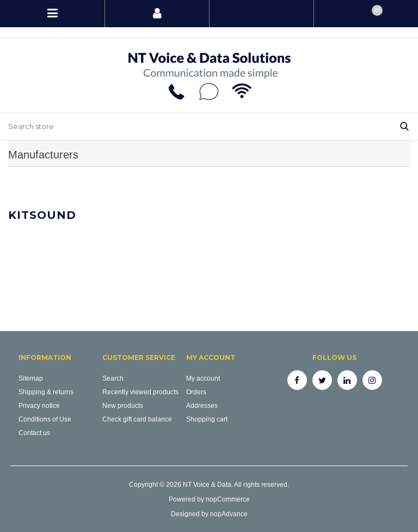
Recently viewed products (140, 392)
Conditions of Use (45, 419)
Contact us (34, 433)
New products (123, 405)
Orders (196, 392)
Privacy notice (39, 405)
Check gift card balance (137, 419)
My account (203, 378)
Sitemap (31, 378)
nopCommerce (228, 499)
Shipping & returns (46, 392)
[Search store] (195, 127)
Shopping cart (207, 419)
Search (113, 378)
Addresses (202, 405)
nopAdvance (229, 514)
